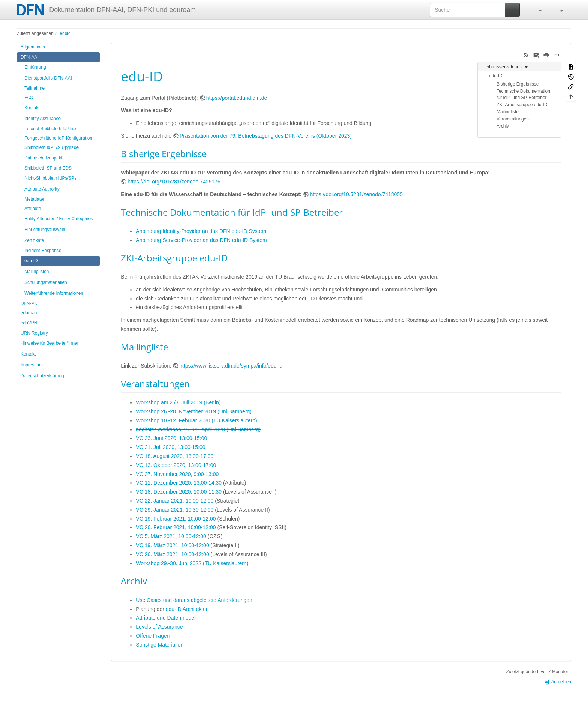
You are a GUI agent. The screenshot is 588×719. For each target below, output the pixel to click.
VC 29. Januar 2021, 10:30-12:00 (175, 510)
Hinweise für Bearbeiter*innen (50, 343)
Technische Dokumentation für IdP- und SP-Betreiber (523, 94)
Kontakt (32, 108)
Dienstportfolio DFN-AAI (48, 78)
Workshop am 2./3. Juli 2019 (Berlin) (178, 402)
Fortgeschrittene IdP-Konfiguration (58, 138)
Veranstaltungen (513, 119)
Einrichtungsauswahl (45, 230)
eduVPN (29, 323)
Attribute (33, 209)
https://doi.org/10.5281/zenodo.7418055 (356, 194)
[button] (536, 10)
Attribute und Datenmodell (166, 618)
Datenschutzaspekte (45, 158)
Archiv (503, 126)
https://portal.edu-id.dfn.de (237, 98)
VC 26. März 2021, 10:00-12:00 (172, 554)
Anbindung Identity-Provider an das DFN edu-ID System (201, 231)
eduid (65, 33)
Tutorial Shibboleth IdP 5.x (50, 129)
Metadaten (35, 199)
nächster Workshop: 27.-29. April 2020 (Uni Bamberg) (198, 429)
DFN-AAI (30, 57)
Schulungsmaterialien (46, 282)
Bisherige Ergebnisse (517, 84)
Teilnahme (34, 88)
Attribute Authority (42, 189)
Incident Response (43, 251)
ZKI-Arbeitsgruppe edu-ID (522, 105)
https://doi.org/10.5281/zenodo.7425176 (174, 182)
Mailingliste (508, 112)
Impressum (32, 365)
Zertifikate (34, 240)
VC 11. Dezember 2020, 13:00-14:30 (179, 483)
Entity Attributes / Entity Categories (59, 219)
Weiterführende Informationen (54, 293)
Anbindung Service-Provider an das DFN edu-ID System (201, 240)
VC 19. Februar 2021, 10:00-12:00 (176, 519)
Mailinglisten (37, 272)
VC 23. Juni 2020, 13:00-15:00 (171, 438)
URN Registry (34, 333)
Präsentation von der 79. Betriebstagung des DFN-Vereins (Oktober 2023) (266, 136)
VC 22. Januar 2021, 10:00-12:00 (175, 501)
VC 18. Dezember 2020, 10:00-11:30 (179, 492)
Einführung (35, 67)
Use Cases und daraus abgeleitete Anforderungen (194, 600)
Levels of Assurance (159, 627)
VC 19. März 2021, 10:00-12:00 (172, 545)
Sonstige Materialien (160, 645)
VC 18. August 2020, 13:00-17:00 (175, 456)
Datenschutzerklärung (42, 376)
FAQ (29, 98)
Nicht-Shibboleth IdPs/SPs (50, 178)
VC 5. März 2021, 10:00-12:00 (171, 536)
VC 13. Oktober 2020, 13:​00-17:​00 (176, 465)
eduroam (29, 313)
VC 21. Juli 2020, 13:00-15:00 (170, 447)
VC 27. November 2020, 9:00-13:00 (177, 474)
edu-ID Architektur (187, 609)
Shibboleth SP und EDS (48, 168)
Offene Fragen (153, 636)
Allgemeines (33, 47)
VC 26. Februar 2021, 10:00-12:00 (176, 527)
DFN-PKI (30, 303)
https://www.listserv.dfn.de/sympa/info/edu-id (231, 366)
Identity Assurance (43, 119)
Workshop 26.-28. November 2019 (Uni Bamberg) (194, 411)
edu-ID (31, 261)
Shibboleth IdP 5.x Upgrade (52, 147)
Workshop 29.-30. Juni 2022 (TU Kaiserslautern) (192, 563)
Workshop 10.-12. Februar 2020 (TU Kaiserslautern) (196, 420)
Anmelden (558, 682)
